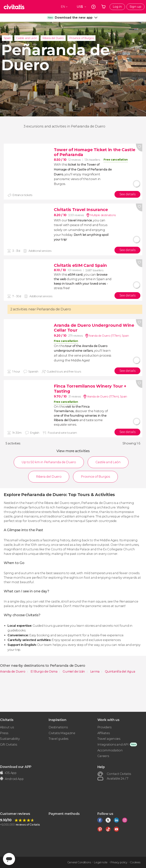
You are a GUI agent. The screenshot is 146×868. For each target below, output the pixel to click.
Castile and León (27, 38)
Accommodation (110, 750)
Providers (104, 727)
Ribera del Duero (53, 38)
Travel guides (58, 739)
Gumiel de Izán (74, 672)
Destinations (58, 727)
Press (4, 733)
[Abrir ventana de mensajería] (9, 859)
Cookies (135, 862)
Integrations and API (113, 745)
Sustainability (10, 739)
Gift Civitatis (9, 745)
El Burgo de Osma (44, 672)
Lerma (95, 672)
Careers (103, 756)
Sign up (135, 7)
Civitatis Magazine (62, 733)
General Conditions (79, 862)
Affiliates (104, 733)
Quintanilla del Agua (120, 672)
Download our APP (16, 767)
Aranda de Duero (13, 672)
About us (7, 727)
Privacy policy (119, 862)
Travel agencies (109, 739)
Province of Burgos (81, 38)
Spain (7, 38)
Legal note (101, 862)
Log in (117, 7)
